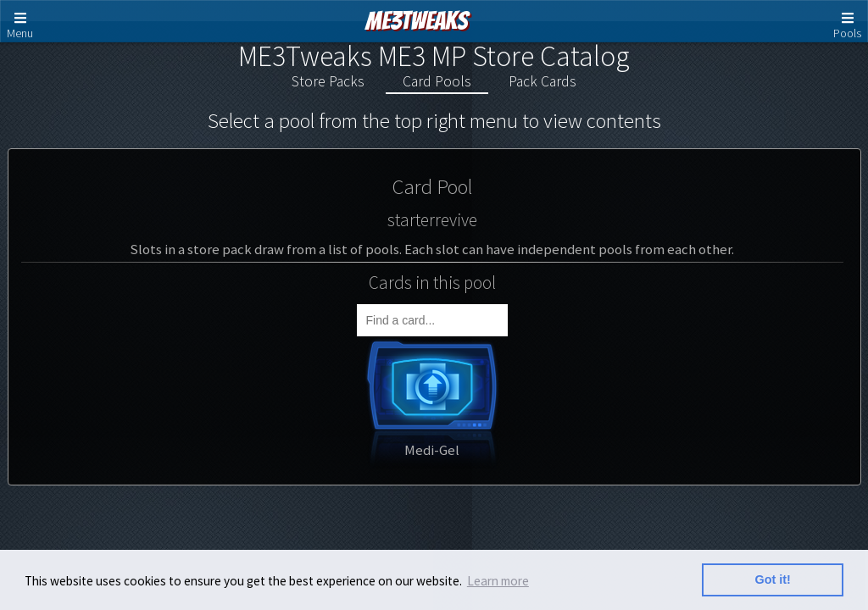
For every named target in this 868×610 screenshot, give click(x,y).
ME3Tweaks (417, 21)
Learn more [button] (498, 581)
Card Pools (437, 81)
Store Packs (328, 81)
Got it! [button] (773, 579)
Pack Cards (542, 81)
